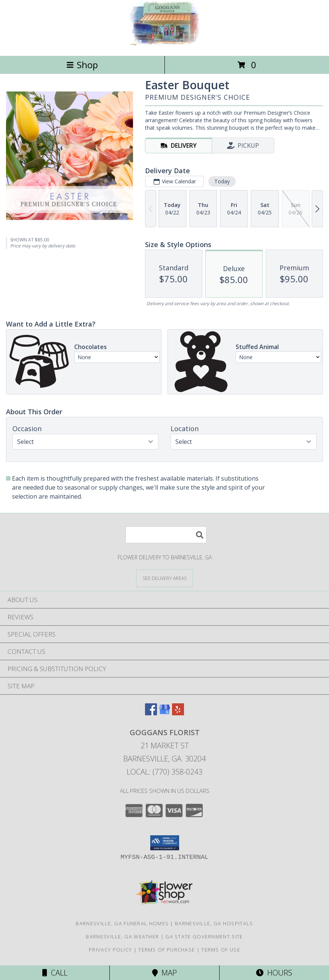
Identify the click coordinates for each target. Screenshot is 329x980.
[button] (165, 843)
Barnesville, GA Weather (122, 937)
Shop (82, 65)
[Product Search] (166, 535)
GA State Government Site (204, 937)
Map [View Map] (164, 973)
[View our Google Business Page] (164, 713)
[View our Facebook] (151, 713)
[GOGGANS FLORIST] (164, 45)
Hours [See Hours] (274, 973)
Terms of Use (221, 950)
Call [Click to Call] (55, 973)
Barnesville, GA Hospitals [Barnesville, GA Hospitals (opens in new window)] (214, 923)
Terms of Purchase (167, 950)
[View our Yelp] (178, 713)
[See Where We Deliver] (164, 578)
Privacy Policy (110, 950)
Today (222, 181)
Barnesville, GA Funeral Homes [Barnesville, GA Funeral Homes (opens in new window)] (122, 923)
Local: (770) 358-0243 (164, 772)
